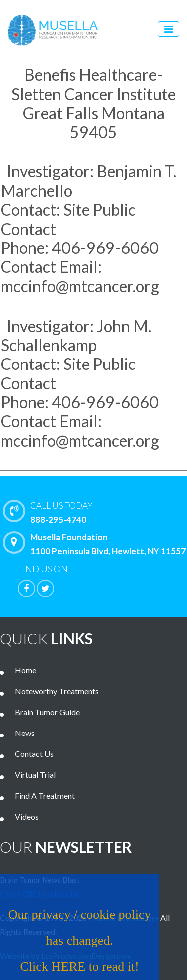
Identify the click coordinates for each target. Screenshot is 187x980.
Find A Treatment (45, 796)
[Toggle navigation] (168, 29)
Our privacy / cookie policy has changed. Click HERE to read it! (75, 946)
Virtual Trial (35, 775)
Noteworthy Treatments (57, 691)
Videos (27, 816)
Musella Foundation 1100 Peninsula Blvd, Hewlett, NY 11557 (97, 544)
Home (26, 670)
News (25, 733)
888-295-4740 (97, 512)
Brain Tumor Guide (47, 712)
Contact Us (34, 754)
